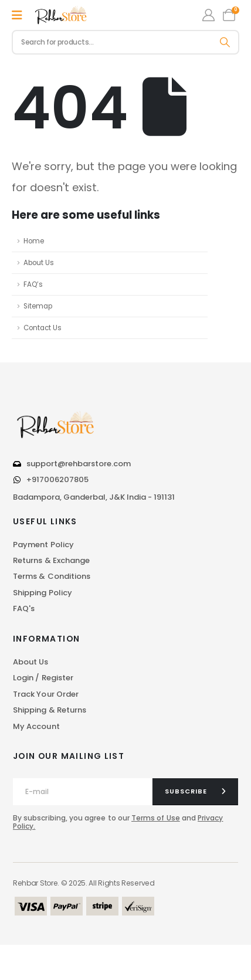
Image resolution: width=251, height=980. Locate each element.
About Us (39, 263)
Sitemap (38, 306)
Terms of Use (156, 818)
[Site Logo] (62, 15)
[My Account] (208, 15)
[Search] (225, 42)
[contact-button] (195, 792)
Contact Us (43, 328)
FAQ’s (33, 284)
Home (34, 241)
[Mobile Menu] (17, 15)
